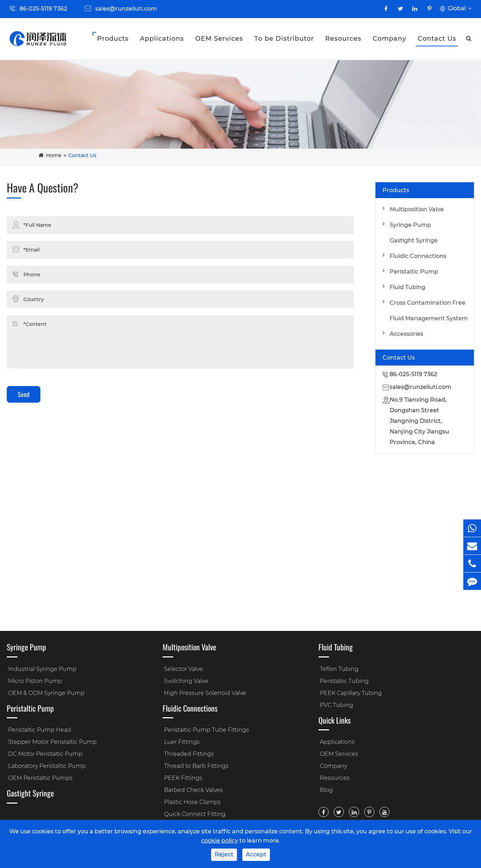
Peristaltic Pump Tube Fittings (206, 730)
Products (113, 39)
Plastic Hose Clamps (192, 802)
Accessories (406, 334)
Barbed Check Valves (193, 790)
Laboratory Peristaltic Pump (47, 766)
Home (54, 155)
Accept (256, 854)
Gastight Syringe (414, 240)
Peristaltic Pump (414, 272)
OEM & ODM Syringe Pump (46, 693)
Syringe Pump (410, 225)
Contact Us (437, 39)
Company (389, 39)
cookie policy (220, 841)
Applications (162, 39)
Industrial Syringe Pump (42, 669)
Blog (326, 790)
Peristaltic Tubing (344, 681)
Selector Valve (183, 669)
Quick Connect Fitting (195, 814)
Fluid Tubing (408, 287)
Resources (343, 39)
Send (24, 394)
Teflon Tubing (339, 669)
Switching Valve (186, 681)
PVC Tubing (336, 705)
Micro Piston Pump (35, 681)
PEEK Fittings (183, 778)
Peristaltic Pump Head (40, 730)
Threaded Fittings (189, 754)
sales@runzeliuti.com (126, 9)
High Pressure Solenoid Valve (205, 693)
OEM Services (219, 39)
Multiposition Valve (417, 209)
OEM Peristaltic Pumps (40, 778)
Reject (224, 854)
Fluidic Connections (418, 256)
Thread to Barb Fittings (196, 766)
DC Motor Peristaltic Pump (45, 754)
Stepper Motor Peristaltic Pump (52, 742)
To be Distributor (284, 39)
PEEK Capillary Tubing (351, 693)
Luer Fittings (182, 742)
